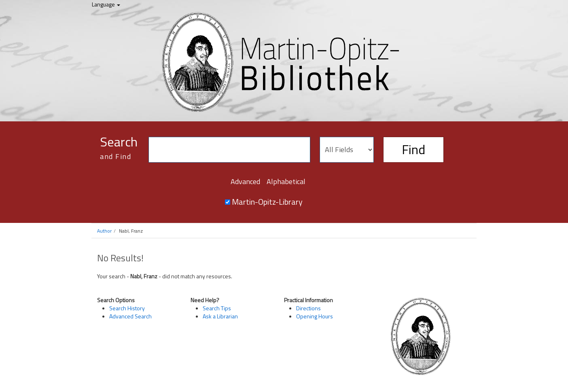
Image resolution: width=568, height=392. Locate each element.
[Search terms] (229, 150)
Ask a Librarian (220, 316)
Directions (308, 308)
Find (413, 149)
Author (104, 231)
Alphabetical (286, 181)
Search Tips (217, 308)
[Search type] (347, 150)
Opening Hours (315, 316)
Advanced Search (130, 316)
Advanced (245, 181)
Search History (127, 308)
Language (106, 4)
